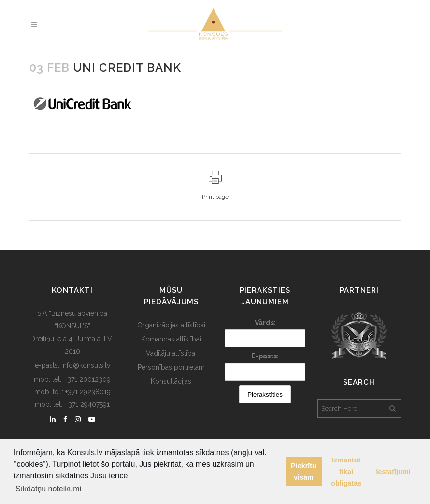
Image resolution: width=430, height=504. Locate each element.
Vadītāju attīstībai (171, 353)
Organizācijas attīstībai (171, 325)
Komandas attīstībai (171, 339)
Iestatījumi (394, 472)
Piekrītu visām (304, 472)
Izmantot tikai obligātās (346, 472)
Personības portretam (171, 367)
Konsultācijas (171, 381)
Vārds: (265, 323)
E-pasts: (265, 356)
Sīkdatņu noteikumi (48, 489)
